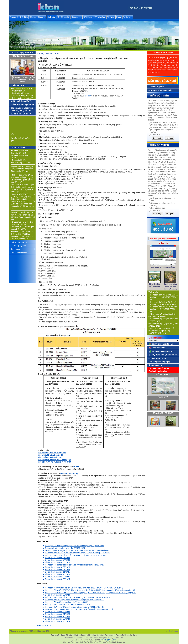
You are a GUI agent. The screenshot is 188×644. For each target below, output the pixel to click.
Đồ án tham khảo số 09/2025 (57, 577)
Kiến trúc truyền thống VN (22, 98)
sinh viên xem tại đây (69, 473)
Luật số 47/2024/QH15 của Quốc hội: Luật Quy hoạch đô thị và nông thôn (23, 197)
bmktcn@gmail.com (108, 640)
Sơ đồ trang (174, 631)
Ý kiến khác (156, 134)
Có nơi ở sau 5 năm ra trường (164, 122)
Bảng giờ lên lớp (18, 160)
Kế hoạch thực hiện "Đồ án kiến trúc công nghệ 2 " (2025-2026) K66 (163, 309)
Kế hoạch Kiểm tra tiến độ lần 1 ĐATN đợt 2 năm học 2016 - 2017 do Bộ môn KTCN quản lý (84, 588)
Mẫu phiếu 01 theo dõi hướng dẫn (52, 453)
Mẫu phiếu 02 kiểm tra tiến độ (50, 455)
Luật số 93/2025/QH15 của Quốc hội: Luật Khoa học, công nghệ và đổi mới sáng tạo (23, 205)
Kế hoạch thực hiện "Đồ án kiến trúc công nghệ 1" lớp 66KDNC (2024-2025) (77, 597)
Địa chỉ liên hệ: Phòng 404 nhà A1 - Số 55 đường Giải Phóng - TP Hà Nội (94, 638)
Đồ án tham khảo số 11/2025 (57, 572)
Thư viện (111, 17)
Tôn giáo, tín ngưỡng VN (22, 96)
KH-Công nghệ (64, 17)
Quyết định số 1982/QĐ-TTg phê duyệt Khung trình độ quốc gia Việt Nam (22, 169)
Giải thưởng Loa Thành (21, 163)
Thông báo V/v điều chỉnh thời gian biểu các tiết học (162, 315)
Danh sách (15, 249)
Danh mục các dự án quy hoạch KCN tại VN (22, 228)
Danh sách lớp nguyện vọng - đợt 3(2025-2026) (65, 548)
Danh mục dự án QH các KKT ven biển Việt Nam (22, 233)
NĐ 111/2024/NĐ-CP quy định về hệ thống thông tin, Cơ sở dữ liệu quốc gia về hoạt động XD (22, 179)
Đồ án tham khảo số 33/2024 (57, 595)
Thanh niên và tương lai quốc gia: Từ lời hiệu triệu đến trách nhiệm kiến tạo (77, 550)
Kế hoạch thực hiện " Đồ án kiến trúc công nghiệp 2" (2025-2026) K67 (163, 297)
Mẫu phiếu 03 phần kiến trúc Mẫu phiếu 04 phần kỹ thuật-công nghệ (54, 459)
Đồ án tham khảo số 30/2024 (57, 617)
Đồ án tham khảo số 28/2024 (57, 621)
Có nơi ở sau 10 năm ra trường (164, 125)
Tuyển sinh (128, 17)
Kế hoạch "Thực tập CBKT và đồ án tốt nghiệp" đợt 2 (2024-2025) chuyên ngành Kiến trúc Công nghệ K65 (90, 590)
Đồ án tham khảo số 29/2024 (57, 619)
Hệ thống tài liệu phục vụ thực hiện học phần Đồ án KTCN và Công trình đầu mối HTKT (23, 216)
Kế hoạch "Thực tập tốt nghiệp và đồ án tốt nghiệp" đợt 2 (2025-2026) (75, 565)
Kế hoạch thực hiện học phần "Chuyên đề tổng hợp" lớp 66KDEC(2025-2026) (162, 331)
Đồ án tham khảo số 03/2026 (57, 562)
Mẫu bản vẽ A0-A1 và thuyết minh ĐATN (55, 462)
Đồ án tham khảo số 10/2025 (57, 574)
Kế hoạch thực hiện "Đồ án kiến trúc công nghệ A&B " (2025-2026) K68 (75, 555)
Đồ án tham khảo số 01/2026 (57, 570)
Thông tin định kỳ (19, 147)
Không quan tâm (158, 208)
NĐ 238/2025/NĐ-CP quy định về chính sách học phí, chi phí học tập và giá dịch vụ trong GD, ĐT (22, 188)
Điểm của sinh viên (19, 253)
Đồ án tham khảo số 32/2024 (57, 612)
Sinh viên (51, 17)
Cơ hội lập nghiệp (18, 245)
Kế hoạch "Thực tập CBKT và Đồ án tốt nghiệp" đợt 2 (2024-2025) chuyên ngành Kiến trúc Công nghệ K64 (90, 593)
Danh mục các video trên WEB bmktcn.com (22, 223)
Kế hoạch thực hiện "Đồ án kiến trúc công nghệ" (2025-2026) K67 (163, 303)
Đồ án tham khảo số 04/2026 (57, 560)
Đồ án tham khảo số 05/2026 (57, 558)
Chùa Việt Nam (18, 91)
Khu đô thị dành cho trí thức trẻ (163, 267)
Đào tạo (33, 17)
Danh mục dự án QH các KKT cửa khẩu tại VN (22, 238)
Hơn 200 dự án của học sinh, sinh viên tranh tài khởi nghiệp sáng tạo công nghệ (79, 609)
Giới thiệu (24, 17)
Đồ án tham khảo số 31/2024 (57, 614)
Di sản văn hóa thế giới (21, 88)
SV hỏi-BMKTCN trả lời (21, 114)
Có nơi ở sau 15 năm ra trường (164, 127)
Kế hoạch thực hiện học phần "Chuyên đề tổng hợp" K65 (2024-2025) (75, 600)
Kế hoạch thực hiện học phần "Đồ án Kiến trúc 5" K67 (68, 604)
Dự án (119, 17)
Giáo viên (42, 17)
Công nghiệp (76, 17)
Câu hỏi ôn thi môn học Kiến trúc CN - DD (21, 152)
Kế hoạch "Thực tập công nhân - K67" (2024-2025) (67, 602)
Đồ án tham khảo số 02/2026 (57, 567)
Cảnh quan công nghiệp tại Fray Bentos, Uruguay (170, 286)
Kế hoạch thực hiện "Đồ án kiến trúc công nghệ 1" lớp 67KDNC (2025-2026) (77, 553)
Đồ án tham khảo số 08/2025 (57, 579)
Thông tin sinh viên (19, 242)
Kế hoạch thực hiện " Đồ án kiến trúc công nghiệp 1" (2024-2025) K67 (75, 607)
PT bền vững (100, 17)
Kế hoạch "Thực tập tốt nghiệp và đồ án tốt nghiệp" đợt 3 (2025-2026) (75, 546)
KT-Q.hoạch (88, 17)
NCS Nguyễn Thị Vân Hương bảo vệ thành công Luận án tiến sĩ (22, 79)
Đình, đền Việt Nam (20, 93)
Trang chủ (14, 17)
